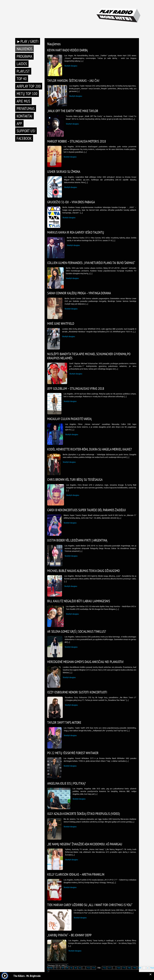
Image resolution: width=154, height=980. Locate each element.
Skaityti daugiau (71, 66)
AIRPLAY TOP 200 (29, 86)
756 (104, 968)
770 (124, 968)
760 (119, 968)
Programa (24, 56)
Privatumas (26, 108)
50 (80, 968)
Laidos (22, 64)
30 (71, 968)
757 (110, 968)
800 (140, 968)
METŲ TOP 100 (27, 94)
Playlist (23, 71)
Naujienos (24, 49)
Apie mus (23, 101)
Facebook (24, 138)
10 (63, 968)
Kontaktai (24, 116)
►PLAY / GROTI (28, 41)
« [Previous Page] (55, 968)
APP (19, 123)
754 (94, 968)
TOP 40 (22, 79)
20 (67, 968)
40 (76, 968)
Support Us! (26, 131)
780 (129, 968)
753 (88, 968)
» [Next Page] (148, 968)
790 (134, 968)
